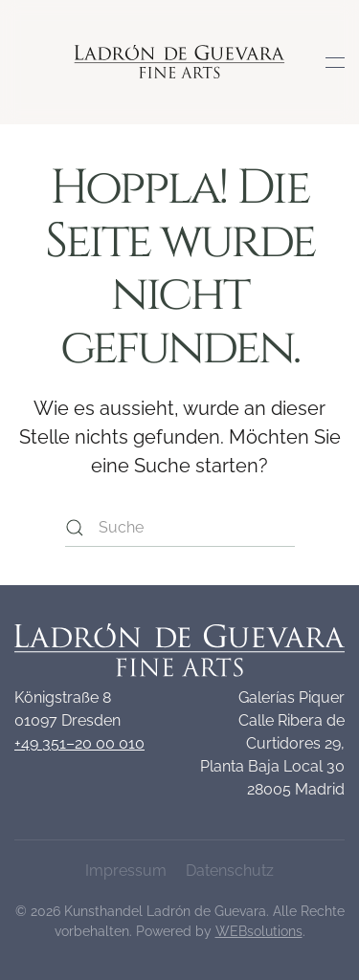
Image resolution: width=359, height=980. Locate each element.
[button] (335, 62)
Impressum (126, 871)
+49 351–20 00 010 (79, 743)
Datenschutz (230, 871)
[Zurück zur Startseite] (179, 62)
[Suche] (180, 528)
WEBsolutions (259, 931)
